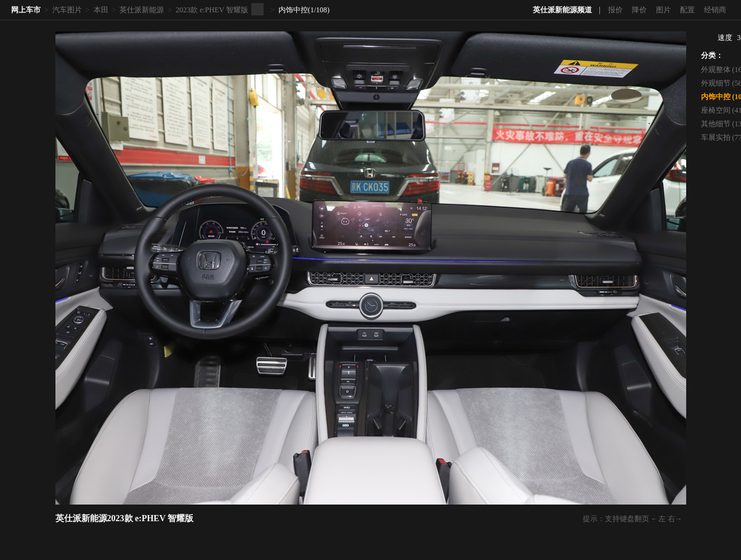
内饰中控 (293, 10)
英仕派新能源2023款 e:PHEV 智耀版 (125, 518)
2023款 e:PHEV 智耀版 (212, 10)
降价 (639, 10)
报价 (615, 10)
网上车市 (26, 10)
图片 (663, 10)
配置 (687, 10)
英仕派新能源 (142, 10)
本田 (101, 10)
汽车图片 (67, 10)
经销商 (715, 10)
